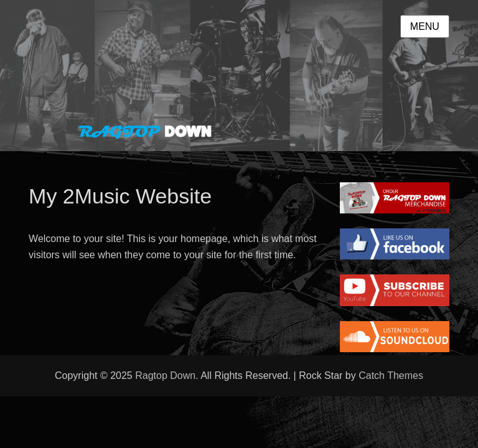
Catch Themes (391, 376)
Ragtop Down (165, 376)
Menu (425, 26)
